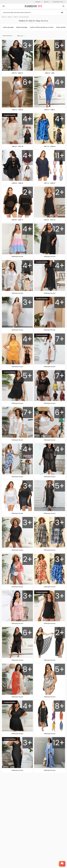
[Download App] (62, 13)
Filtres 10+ (21, 36)
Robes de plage (22, 27)
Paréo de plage (8, 27)
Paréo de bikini (61, 27)
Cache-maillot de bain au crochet (42, 27)
